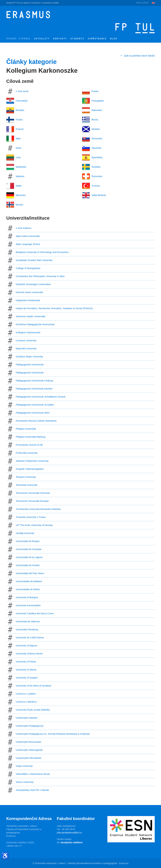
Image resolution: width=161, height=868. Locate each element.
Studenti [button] (77, 39)
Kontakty (60, 39)
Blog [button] (114, 39)
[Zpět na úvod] (67, 14)
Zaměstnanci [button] (97, 39)
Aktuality (42, 39)
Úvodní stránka (18, 39)
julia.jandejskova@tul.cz (69, 833)
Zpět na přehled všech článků (137, 56)
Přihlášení (142, 3)
